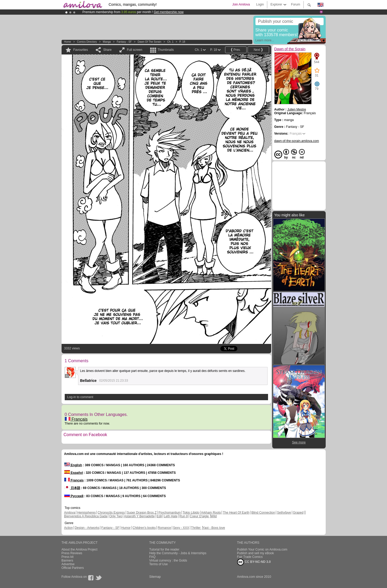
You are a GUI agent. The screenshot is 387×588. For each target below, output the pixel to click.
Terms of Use (159, 564)
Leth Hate (171, 516)
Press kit (68, 557)
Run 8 (184, 516)
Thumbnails (166, 50)
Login (260, 4)
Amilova (70, 513)
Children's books (144, 528)
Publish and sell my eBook (256, 553)
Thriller (196, 528)
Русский (74, 496)
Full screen (135, 50)
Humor (126, 528)
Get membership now (169, 12)
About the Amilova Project (80, 549)
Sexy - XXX (181, 528)
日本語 (72, 488)
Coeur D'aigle (200, 516)
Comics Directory (87, 42)
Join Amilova (241, 4)
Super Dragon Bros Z (142, 513)
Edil (159, 516)
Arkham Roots (211, 513)
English (73, 465)
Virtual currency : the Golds (168, 560)
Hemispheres (87, 513)
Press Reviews (72, 553)
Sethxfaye (284, 513)
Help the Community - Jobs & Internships (178, 553)
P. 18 (182, 42)
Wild (214, 516)
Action (69, 528)
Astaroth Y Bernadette (139, 516)
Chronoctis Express (111, 513)
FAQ (152, 557)
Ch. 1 (170, 42)
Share (107, 50)
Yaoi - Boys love (214, 528)
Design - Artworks (87, 528)
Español (74, 473)
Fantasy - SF (124, 42)
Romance (164, 528)
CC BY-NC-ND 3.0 (254, 562)
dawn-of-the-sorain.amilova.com (297, 141)
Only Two (116, 516)
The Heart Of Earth (236, 513)
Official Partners (73, 568)
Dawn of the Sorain (149, 42)
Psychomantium (170, 513)
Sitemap (155, 577)
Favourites (81, 50)
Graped (298, 513)
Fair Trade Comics (250, 557)
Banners (67, 560)
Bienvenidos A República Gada (86, 516)
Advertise (68, 564)
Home (68, 42)
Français (76, 419)
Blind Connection (263, 513)
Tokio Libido (191, 513)
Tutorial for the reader (164, 549)
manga (107, 42)
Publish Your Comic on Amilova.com (262, 549)
